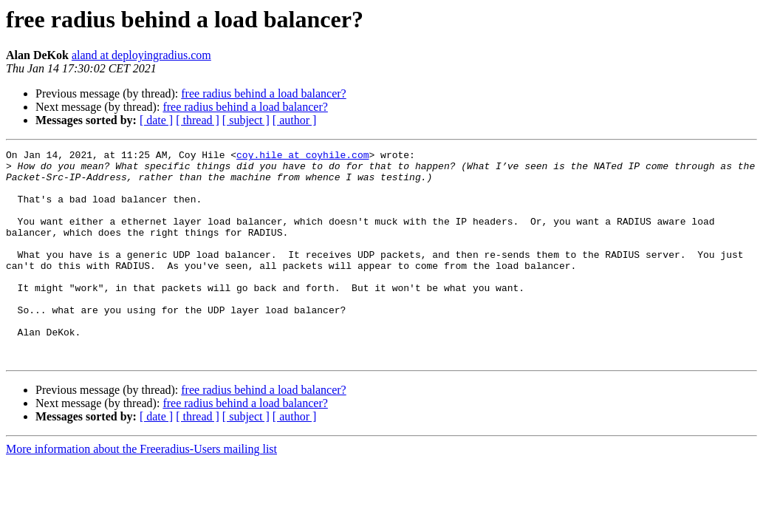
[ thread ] (198, 120)
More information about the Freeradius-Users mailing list (141, 491)
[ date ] (156, 120)
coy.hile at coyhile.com (302, 157)
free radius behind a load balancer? (263, 93)
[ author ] (295, 120)
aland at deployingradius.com (141, 55)
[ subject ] (246, 120)
